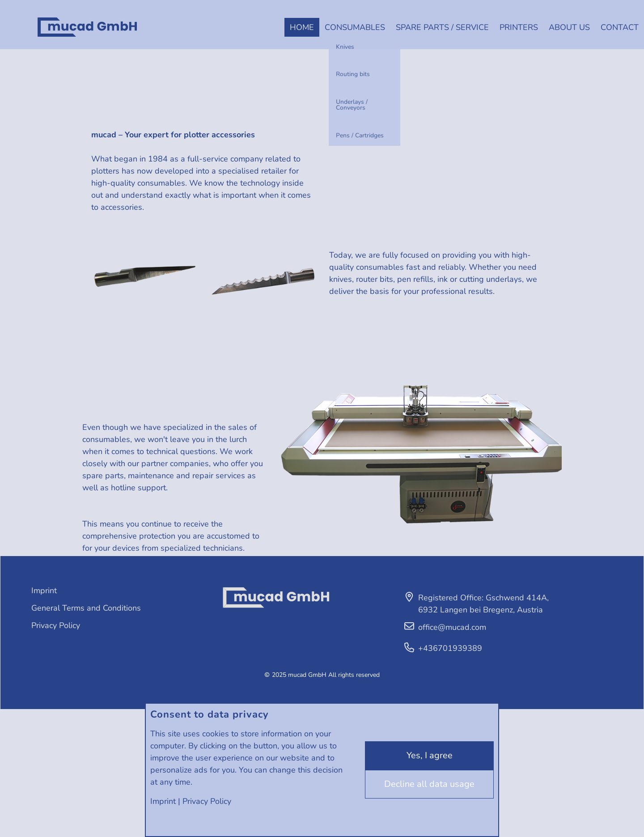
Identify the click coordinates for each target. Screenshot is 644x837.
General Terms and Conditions (86, 608)
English (11, 34)
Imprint (163, 801)
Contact (620, 27)
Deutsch (11, 20)
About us (569, 27)
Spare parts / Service (442, 27)
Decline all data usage (429, 784)
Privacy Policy (207, 801)
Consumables (355, 27)
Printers (519, 27)
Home (302, 27)
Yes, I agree (430, 755)
